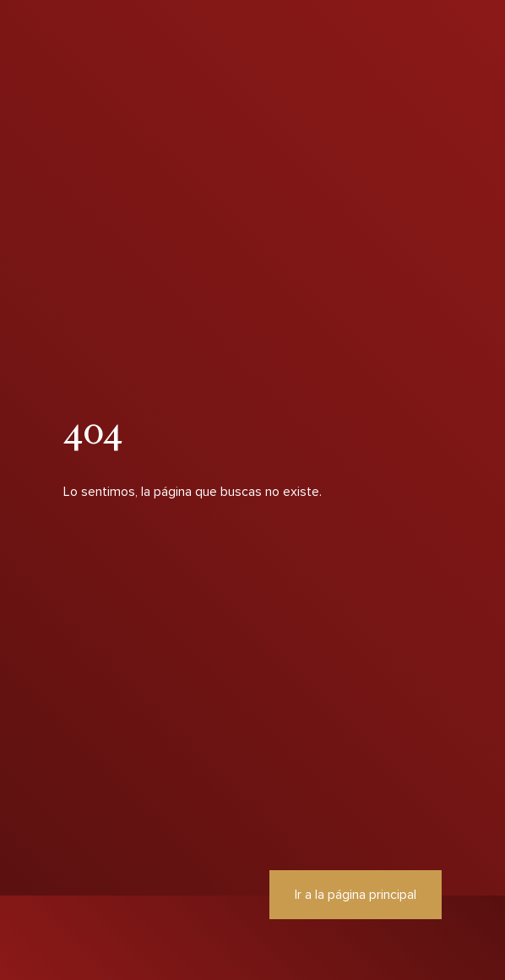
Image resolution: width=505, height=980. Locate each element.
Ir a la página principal (356, 895)
